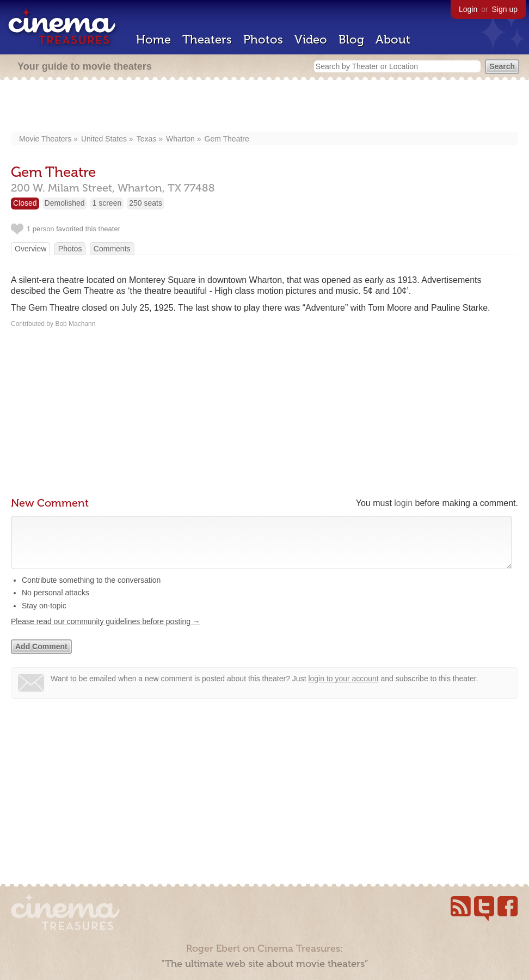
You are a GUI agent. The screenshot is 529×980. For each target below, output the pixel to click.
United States (104, 139)
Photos (263, 39)
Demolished (65, 203)
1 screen (107, 203)
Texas (147, 139)
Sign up (505, 9)
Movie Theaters (45, 139)
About (393, 39)
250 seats (146, 203)
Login (468, 9)
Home (153, 39)
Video (311, 39)
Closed (25, 203)
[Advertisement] (265, 107)
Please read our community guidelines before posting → (106, 632)
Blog (351, 39)
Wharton (180, 139)
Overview (30, 249)
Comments (112, 249)
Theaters (207, 39)
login (403, 503)
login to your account (343, 689)
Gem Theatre (227, 139)
